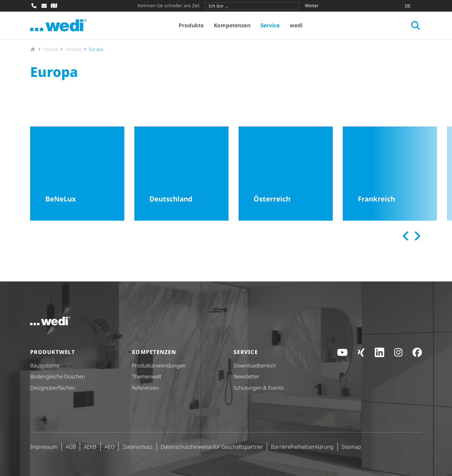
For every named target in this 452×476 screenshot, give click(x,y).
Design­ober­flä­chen (53, 388)
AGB (71, 447)
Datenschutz (137, 447)
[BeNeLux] (77, 174)
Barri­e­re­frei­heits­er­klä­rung (302, 447)
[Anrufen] (34, 6)
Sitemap (351, 447)
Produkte (191, 25)
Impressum (44, 447)
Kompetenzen (232, 25)
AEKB (90, 447)
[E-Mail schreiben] (44, 6)
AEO (110, 447)
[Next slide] (417, 236)
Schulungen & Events (259, 388)
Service (270, 25)
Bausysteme (45, 365)
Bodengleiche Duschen (58, 376)
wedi (296, 25)
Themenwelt (147, 376)
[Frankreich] (390, 174)
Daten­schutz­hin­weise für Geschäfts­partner (212, 447)
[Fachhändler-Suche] (54, 6)
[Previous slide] (406, 236)
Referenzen (145, 388)
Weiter (312, 5)
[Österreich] (286, 174)
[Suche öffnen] (416, 25)
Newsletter (247, 376)
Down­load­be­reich (255, 365)
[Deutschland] (181, 174)
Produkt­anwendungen (159, 365)
